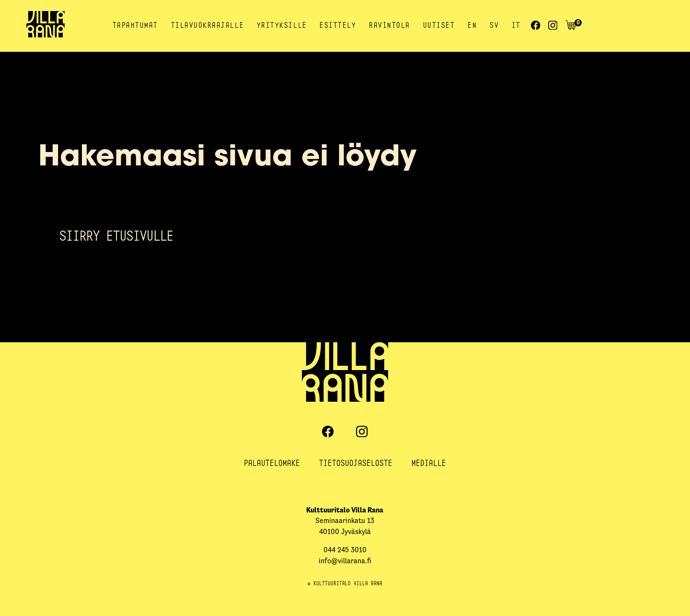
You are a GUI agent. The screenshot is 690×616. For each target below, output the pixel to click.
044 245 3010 (345, 550)
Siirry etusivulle (116, 235)
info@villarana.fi (345, 561)
